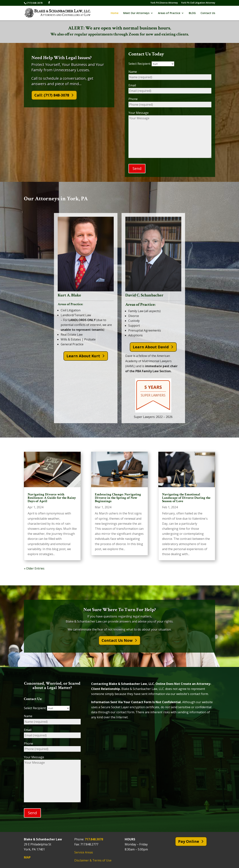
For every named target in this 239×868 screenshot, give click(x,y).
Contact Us (208, 13)
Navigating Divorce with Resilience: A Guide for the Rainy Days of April (52, 498)
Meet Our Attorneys (136, 13)
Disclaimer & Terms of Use (93, 861)
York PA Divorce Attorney (164, 3)
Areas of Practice (169, 13)
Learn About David (151, 347)
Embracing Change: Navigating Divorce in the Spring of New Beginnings (118, 498)
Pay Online (189, 841)
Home (115, 13)
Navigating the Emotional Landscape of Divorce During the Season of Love (186, 498)
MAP (27, 858)
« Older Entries (34, 568)
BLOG (192, 13)
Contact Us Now (117, 641)
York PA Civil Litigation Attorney (198, 3)
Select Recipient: (151, 64)
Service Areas (84, 853)
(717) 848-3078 (35, 3)
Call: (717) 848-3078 (52, 95)
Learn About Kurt (83, 356)
